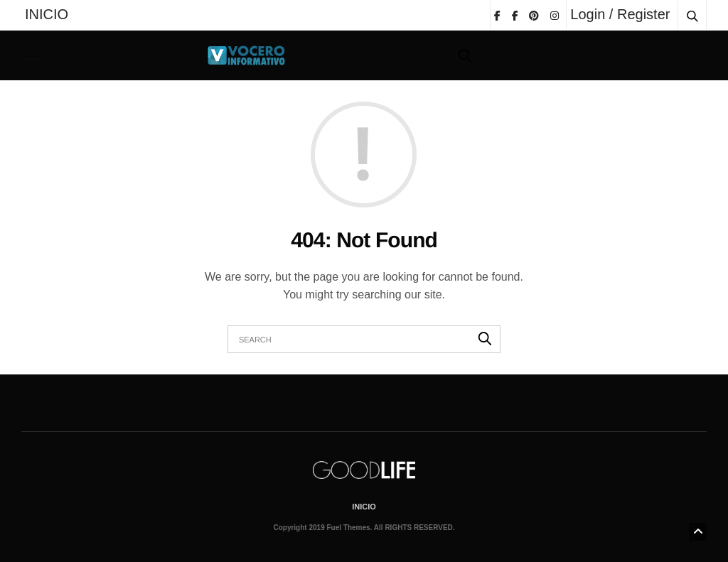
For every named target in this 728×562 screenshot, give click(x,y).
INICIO (47, 14)
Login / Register (620, 14)
